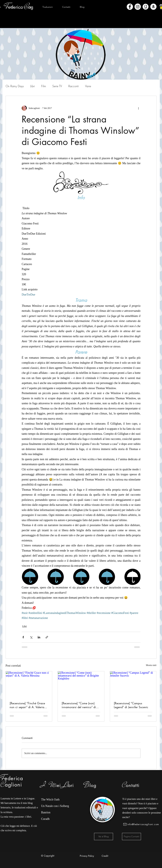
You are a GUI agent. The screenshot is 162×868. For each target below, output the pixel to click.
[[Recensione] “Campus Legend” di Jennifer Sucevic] (133, 684)
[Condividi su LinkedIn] (39, 637)
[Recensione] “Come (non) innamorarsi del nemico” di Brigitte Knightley (79, 705)
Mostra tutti (151, 665)
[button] (28, 7)
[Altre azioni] (139, 108)
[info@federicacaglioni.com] (142, 824)
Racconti (74, 86)
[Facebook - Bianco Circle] (130, 7)
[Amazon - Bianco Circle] (153, 7)
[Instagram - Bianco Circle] (138, 7)
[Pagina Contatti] (131, 836)
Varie (88, 86)
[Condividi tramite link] (47, 637)
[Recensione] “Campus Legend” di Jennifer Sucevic (131, 705)
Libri (33, 86)
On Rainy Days (15, 86)
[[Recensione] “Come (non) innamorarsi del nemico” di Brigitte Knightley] (81, 684)
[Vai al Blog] (104, 836)
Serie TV (57, 86)
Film (44, 86)
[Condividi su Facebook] (23, 637)
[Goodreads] (146, 7)
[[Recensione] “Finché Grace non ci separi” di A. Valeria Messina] (29, 684)
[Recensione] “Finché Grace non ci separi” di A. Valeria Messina (27, 705)
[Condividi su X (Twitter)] (31, 637)
